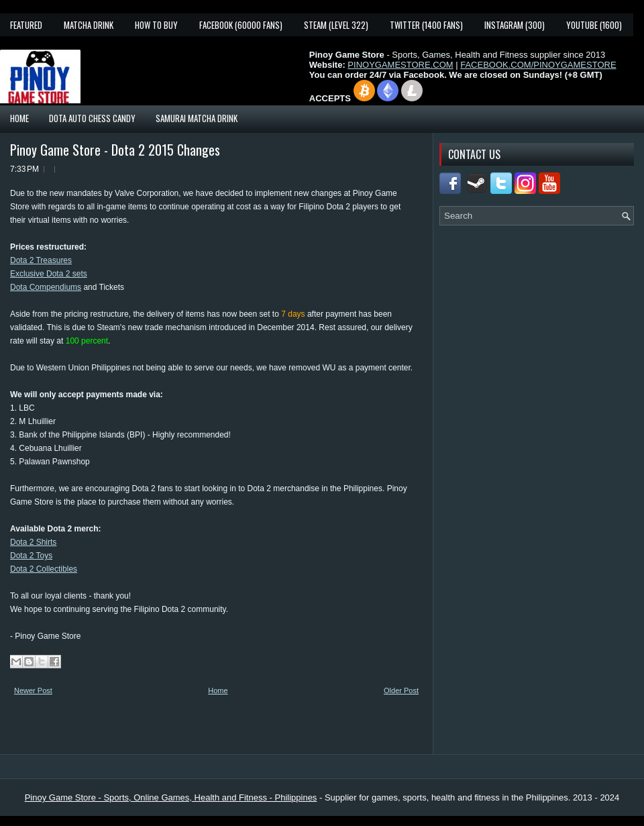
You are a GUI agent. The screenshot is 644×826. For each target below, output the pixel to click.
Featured (26, 25)
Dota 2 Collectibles (44, 569)
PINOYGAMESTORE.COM (400, 65)
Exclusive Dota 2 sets (49, 274)
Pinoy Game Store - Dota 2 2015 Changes (115, 150)
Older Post (401, 690)
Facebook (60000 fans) (241, 25)
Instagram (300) (515, 25)
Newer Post (33, 690)
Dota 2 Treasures (41, 260)
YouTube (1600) (594, 25)
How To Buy (156, 25)
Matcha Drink (89, 25)
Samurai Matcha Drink (197, 118)
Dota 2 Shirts (33, 542)
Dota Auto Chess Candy (92, 118)
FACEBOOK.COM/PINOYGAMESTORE (538, 65)
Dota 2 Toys (31, 556)
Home (19, 118)
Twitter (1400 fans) (426, 25)
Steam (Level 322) (336, 25)
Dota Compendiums (46, 287)
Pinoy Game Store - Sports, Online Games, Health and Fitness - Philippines (171, 797)
